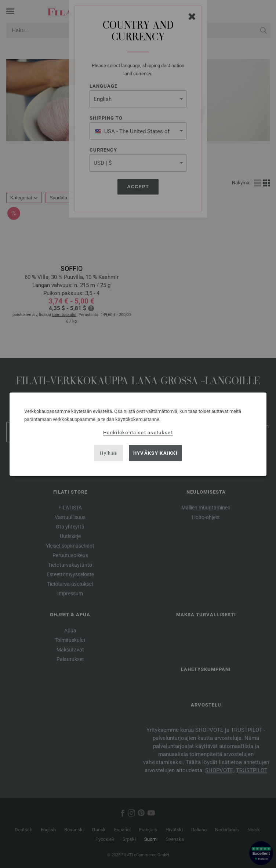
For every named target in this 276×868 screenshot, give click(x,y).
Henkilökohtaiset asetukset (138, 432)
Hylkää (108, 453)
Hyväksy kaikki (155, 453)
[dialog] (138, 434)
